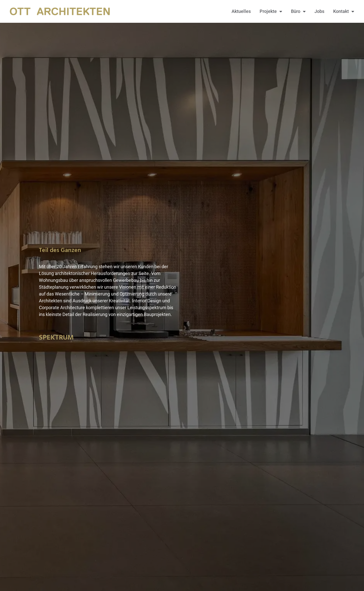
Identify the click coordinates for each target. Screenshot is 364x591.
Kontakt (344, 11)
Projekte (271, 11)
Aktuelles (241, 11)
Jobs (319, 11)
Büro (298, 11)
